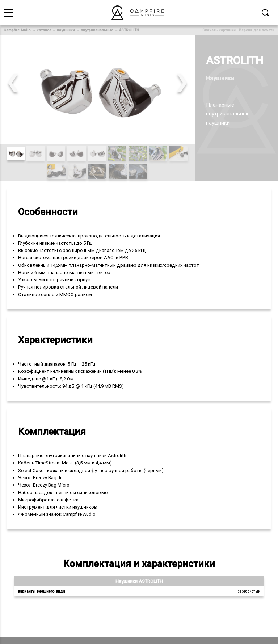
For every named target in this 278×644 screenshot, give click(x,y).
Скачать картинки (219, 30)
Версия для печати (257, 30)
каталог (44, 30)
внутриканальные (97, 30)
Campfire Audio (17, 30)
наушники (66, 30)
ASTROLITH (129, 30)
